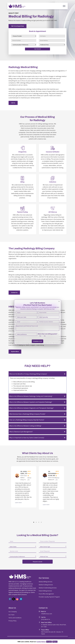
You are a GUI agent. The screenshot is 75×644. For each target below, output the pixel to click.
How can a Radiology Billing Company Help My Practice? (27, 420)
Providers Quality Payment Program (49, 597)
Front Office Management (46, 594)
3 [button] (39, 522)
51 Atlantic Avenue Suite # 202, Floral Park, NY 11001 (54, 626)
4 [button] (41, 522)
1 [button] (34, 522)
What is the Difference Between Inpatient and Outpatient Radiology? (31, 402)
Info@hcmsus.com (47, 614)
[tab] (38, 374)
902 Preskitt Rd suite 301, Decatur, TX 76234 (52, 633)
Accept (49, 642)
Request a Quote (37, 562)
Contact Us (14, 293)
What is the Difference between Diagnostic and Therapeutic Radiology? (31, 408)
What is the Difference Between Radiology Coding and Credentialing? (31, 396)
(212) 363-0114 (46, 619)
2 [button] (36, 522)
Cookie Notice (41, 642)
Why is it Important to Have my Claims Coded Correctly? (27, 438)
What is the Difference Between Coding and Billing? (25, 426)
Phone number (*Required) (47, 541)
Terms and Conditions (15, 618)
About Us (12, 608)
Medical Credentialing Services (48, 588)
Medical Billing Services (46, 582)
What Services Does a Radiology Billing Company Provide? (27, 414)
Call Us (13, 103)
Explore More (15, 352)
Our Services (44, 578)
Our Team (12, 615)
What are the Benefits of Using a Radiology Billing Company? (28, 374)
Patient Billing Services (45, 591)
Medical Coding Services (46, 585)
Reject (55, 642)
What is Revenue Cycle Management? (21, 432)
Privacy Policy (13, 621)
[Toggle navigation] (64, 6)
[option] (24, 487)
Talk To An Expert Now (18, 26)
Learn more (18, 503)
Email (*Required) (45, 551)
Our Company (13, 612)
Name (12, 541)
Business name (14, 551)
